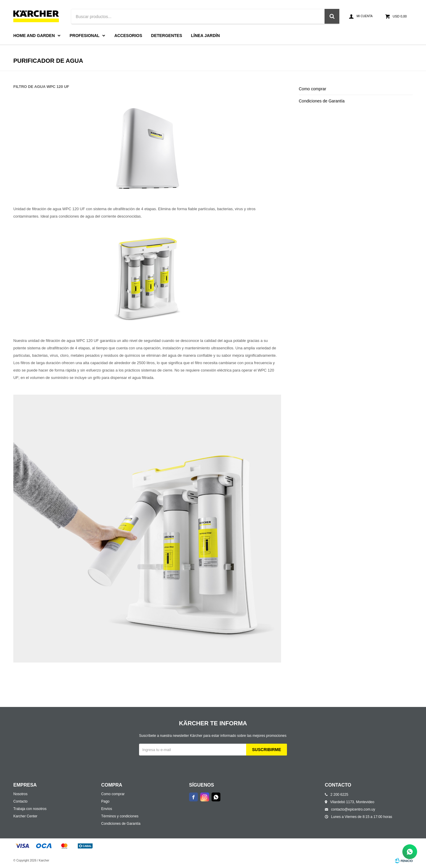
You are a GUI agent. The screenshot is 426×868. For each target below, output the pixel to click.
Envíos (107, 809)
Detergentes (167, 36)
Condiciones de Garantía (322, 101)
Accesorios (128, 36)
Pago (105, 801)
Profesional (84, 36)
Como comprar (313, 89)
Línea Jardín (206, 36)
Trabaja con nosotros (30, 809)
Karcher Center (25, 816)
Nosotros (20, 794)
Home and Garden (34, 36)
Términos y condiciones (120, 816)
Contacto (20, 801)
